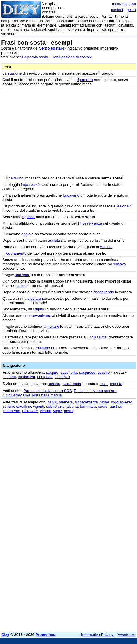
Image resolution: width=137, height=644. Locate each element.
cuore (103, 406)
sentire (8, 406)
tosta (104, 384)
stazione (15, 73)
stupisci (39, 309)
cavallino (16, 178)
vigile (58, 411)
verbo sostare (52, 48)
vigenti (39, 406)
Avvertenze (126, 635)
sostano (9, 377)
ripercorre (85, 80)
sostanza (45, 377)
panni (52, 402)
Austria (106, 247)
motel (104, 402)
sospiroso (87, 372)
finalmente (11, 411)
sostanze (62, 377)
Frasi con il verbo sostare (95, 391)
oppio (26, 234)
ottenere (66, 402)
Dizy (5, 635)
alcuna (72, 406)
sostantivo (27, 377)
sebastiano (55, 406)
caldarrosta (72, 384)
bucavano (71, 195)
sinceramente (86, 402)
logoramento (16, 253)
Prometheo (46, 635)
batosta (116, 384)
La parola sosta (35, 57)
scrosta (54, 384)
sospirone (69, 372)
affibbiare (30, 411)
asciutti (54, 240)
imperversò (30, 185)
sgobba (29, 217)
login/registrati (124, 4)
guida (131, 10)
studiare (34, 298)
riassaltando (104, 292)
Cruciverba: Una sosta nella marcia (32, 395)
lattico (21, 286)
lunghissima (97, 337)
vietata (46, 411)
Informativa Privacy (97, 635)
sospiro (52, 372)
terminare (88, 406)
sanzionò (22, 275)
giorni (69, 411)
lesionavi (124, 206)
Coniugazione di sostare (72, 57)
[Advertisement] (68, 559)
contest (117, 10)
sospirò (104, 372)
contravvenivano (37, 316)
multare (53, 326)
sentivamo (41, 348)
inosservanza (91, 223)
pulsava (119, 264)
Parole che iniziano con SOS (48, 391)
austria (116, 406)
